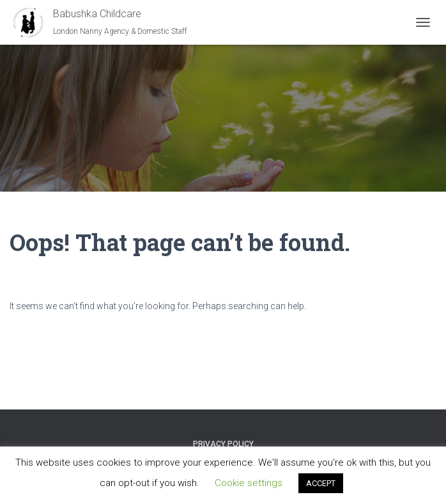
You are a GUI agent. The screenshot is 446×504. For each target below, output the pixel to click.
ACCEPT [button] (321, 483)
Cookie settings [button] (249, 483)
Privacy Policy (223, 444)
